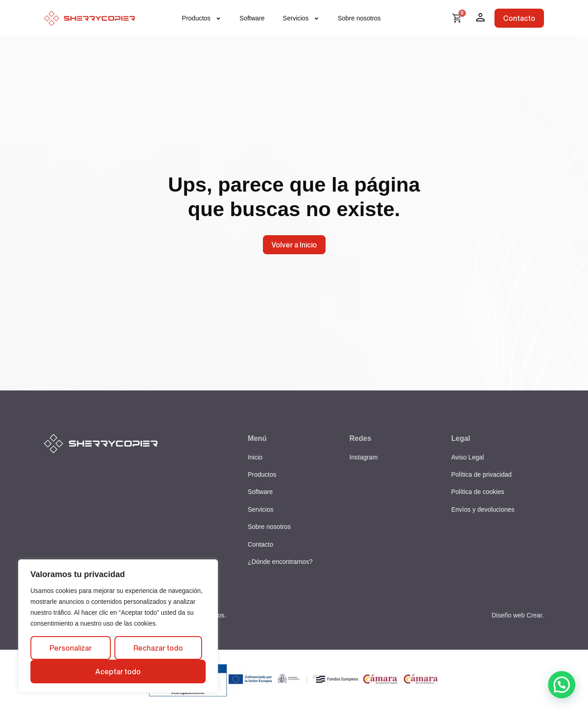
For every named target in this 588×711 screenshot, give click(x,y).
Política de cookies (478, 492)
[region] (118, 626)
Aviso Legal (468, 457)
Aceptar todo (118, 671)
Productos (202, 18)
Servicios (301, 18)
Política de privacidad (482, 474)
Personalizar (71, 648)
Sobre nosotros (359, 18)
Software (252, 18)
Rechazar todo (158, 648)
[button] (562, 685)
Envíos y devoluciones (483, 509)
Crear (534, 615)
